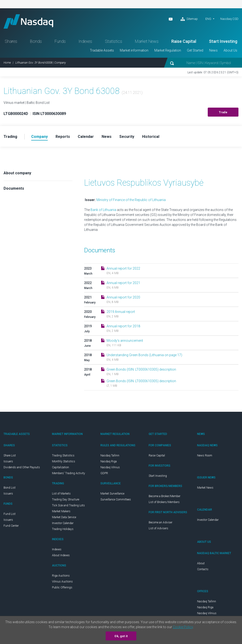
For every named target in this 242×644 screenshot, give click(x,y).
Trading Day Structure (66, 499)
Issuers (8, 461)
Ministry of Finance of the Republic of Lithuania (131, 200)
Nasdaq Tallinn (110, 456)
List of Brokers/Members (164, 502)
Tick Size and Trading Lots (68, 505)
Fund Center (11, 526)
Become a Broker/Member (164, 496)
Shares (11, 41)
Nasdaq (28, 21)
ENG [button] (208, 19)
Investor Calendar (63, 523)
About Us (230, 50)
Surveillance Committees (116, 499)
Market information (134, 50)
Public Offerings (62, 587)
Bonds (36, 41)
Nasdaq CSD (229, 19)
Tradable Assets (102, 50)
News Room (205, 456)
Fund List (10, 514)
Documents (14, 188)
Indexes (85, 41)
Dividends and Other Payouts (22, 467)
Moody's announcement (125, 341)
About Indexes (61, 555)
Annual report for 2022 (123, 268)
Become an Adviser (160, 522)
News (213, 50)
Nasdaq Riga (109, 461)
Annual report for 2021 (123, 283)
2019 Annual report (121, 312)
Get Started (195, 50)
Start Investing (223, 41)
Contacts (203, 569)
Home (7, 63)
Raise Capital (184, 41)
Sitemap (189, 19)
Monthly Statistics (64, 461)
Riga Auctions (61, 576)
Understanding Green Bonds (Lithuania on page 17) (144, 355)
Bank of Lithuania (104, 210)
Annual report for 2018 (123, 326)
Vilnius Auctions (62, 582)
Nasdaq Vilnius (110, 467)
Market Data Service (64, 517)
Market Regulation (168, 50)
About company (17, 173)
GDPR (104, 473)
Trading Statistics (63, 456)
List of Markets (61, 494)
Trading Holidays (63, 529)
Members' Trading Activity (69, 473)
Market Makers (61, 511)
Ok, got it (121, 636)
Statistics (114, 41)
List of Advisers (158, 528)
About (201, 563)
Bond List (10, 488)
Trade (223, 112)
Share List (10, 456)
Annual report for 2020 (123, 297)
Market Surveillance (112, 494)
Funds (60, 41)
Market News (147, 41)
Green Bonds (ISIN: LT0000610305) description (141, 369)
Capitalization (60, 467)
